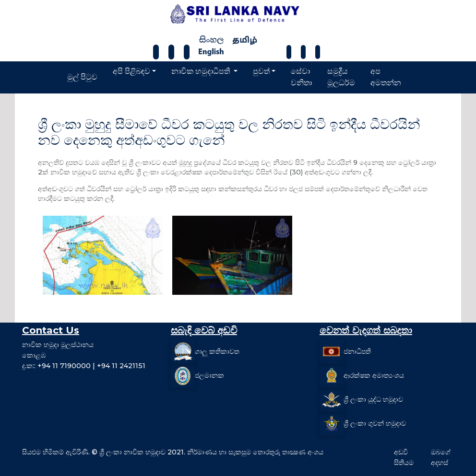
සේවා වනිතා (301, 77)
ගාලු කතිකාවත (217, 351)
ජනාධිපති (357, 351)
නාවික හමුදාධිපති (202, 71)
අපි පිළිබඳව (131, 71)
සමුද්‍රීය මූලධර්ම (341, 77)
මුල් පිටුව (82, 77)
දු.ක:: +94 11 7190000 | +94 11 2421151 (84, 366)
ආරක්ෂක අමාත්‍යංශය (374, 375)
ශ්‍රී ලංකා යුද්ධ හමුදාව (373, 399)
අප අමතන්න (386, 77)
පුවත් (261, 71)
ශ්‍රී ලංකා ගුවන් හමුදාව (375, 423)
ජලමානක (209, 375)
